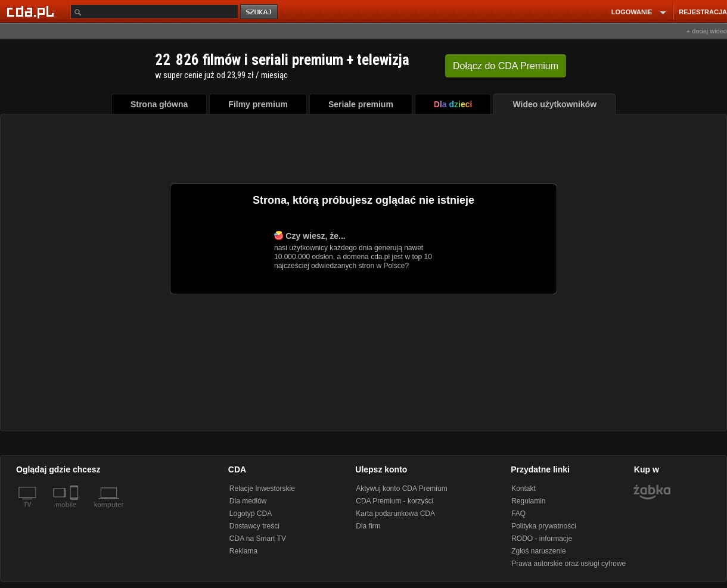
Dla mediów (248, 501)
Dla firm (368, 526)
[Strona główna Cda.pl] (32, 11)
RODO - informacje (542, 539)
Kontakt (523, 489)
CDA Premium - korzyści (394, 501)
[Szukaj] (154, 12)
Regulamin (528, 501)
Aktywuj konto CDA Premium (401, 489)
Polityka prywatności (544, 526)
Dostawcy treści (254, 526)
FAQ (518, 514)
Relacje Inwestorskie (262, 489)
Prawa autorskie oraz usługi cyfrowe (568, 564)
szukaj (260, 12)
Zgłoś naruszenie (538, 551)
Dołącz (506, 66)
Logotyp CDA (251, 514)
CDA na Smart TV (258, 539)
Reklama (243, 551)
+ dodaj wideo (707, 31)
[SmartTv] (75, 512)
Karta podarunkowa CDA (395, 514)
